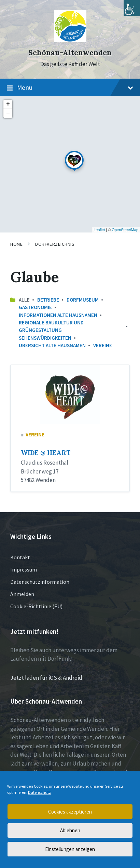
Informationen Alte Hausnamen (58, 315)
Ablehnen (70, 830)
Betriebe (48, 300)
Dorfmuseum (83, 300)
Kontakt (20, 557)
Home (16, 244)
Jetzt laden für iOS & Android (46, 678)
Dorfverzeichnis (55, 244)
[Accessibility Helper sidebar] (132, 8)
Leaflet (99, 230)
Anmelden (22, 594)
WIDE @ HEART (46, 453)
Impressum (24, 569)
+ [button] (8, 104)
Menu (70, 88)
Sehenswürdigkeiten (45, 338)
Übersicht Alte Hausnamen (52, 345)
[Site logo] (70, 40)
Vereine (103, 345)
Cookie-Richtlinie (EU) (36, 606)
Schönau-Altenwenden (70, 53)
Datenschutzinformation (40, 582)
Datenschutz (39, 792)
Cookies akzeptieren (70, 812)
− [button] (8, 113)
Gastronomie (35, 307)
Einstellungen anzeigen (70, 849)
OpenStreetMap (125, 230)
